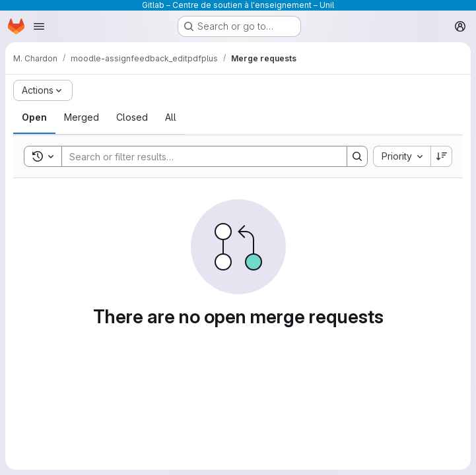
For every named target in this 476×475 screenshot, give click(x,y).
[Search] (198, 156)
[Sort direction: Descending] (442, 156)
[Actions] (43, 90)
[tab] (34, 117)
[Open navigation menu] (39, 26)
